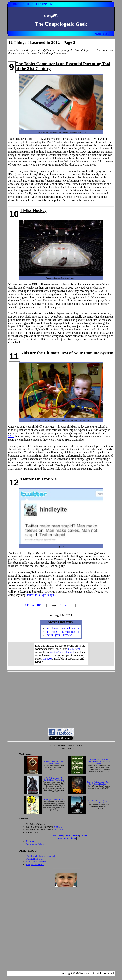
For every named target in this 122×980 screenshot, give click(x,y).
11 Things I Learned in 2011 (63, 632)
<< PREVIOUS (32, 605)
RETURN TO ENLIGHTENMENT (33, 4)
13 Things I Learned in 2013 (63, 628)
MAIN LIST (102, 34)
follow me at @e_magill (41, 595)
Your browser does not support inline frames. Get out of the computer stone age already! (61, 654)
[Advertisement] (61, 699)
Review (59, 635)
